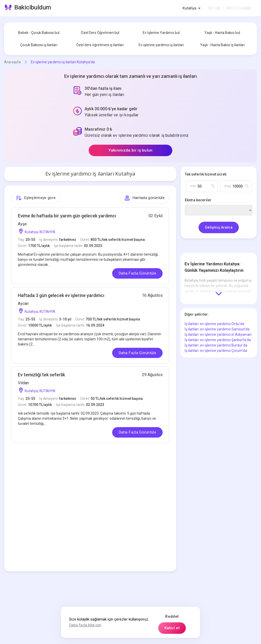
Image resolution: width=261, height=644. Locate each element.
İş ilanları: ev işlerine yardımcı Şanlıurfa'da (218, 340)
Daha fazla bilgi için (85, 625)
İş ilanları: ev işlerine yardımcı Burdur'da (216, 345)
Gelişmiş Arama (219, 227)
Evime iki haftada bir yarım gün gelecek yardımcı (67, 216)
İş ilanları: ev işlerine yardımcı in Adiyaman (218, 335)
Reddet (172, 616)
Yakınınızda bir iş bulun (130, 150)
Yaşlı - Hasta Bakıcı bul (222, 33)
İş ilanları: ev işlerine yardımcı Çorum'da (216, 351)
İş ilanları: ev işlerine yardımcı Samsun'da (217, 329)
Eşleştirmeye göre (36, 198)
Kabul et (172, 628)
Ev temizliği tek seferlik (41, 375)
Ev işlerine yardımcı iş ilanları (161, 45)
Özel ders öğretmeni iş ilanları (100, 45)
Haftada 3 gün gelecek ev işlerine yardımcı (61, 295)
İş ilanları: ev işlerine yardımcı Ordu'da (214, 324)
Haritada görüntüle (145, 198)
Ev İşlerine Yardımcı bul (161, 33)
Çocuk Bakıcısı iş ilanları (39, 45)
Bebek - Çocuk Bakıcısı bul (39, 33)
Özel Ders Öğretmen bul (100, 33)
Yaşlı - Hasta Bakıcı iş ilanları (222, 45)
